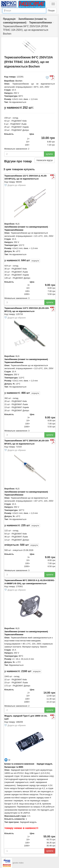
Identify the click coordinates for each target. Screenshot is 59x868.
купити (49, 154)
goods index (18, 863)
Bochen (19, 81)
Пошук (51, 11)
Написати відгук (45, 160)
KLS (18, 224)
